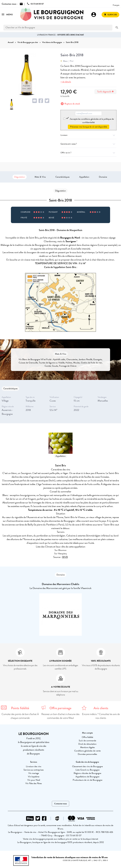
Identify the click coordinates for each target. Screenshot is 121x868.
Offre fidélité (87, 737)
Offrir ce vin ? (88, 153)
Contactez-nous (60, 804)
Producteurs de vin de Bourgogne (87, 780)
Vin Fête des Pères (34, 783)
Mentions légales (87, 747)
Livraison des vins (34, 766)
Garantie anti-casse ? (88, 144)
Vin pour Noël (34, 780)
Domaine (103, 177)
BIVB (65, 557)
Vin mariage (34, 773)
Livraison (88, 135)
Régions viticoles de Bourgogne (87, 773)
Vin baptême (34, 777)
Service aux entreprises (34, 770)
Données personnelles (87, 754)
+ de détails (66, 82)
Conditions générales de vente (87, 751)
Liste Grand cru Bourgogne (87, 770)
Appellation (84, 177)
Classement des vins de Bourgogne (87, 766)
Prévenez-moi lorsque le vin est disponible (89, 127)
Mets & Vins (40, 177)
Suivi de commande (87, 741)
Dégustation (20, 177)
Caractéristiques (62, 177)
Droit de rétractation (87, 744)
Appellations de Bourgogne (87, 777)
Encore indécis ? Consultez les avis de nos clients (101, 716)
